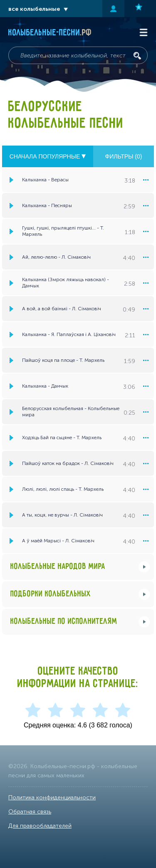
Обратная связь (30, 812)
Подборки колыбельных (51, 594)
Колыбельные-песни (50, 33)
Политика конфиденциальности (52, 798)
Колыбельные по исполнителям (64, 622)
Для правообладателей (40, 826)
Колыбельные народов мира (58, 567)
